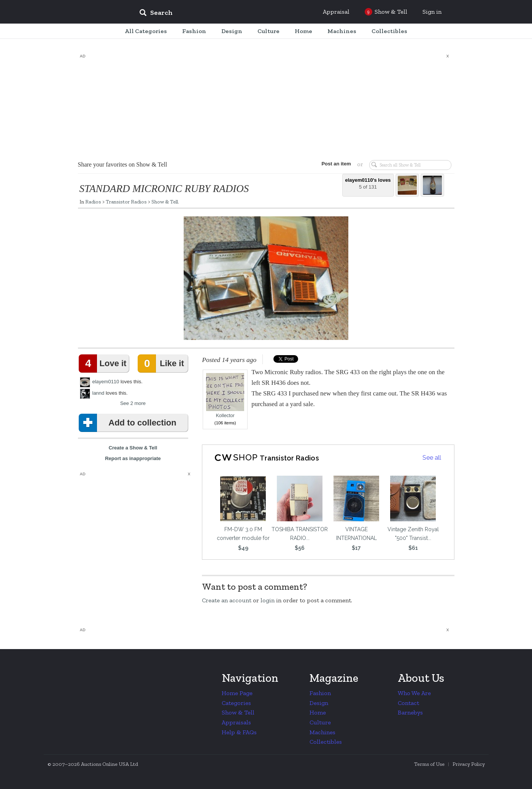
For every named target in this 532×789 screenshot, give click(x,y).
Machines (322, 732)
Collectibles (326, 742)
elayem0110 (106, 382)
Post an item (336, 164)
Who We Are (414, 693)
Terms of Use (429, 764)
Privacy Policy (469, 764)
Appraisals (236, 722)
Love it (104, 364)
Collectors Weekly (87, 12)
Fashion (320, 693)
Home (318, 712)
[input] (211, 14)
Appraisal (336, 12)
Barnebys (410, 712)
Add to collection (129, 423)
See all (432, 458)
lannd (98, 393)
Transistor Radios (126, 202)
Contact (408, 703)
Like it (162, 364)
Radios (93, 202)
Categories (236, 703)
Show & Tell (165, 202)
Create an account (227, 600)
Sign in (432, 12)
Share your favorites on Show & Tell (123, 164)
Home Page (237, 693)
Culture (320, 722)
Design (319, 703)
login (268, 600)
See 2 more (133, 403)
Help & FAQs (239, 732)
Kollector (225, 396)
